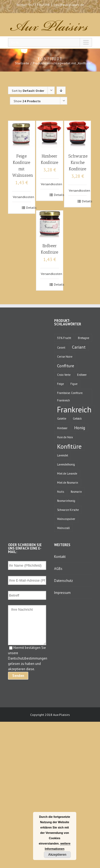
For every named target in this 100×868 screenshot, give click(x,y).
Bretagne (83, 338)
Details (29, 208)
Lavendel (63, 455)
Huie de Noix (65, 437)
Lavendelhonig (66, 464)
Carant (61, 348)
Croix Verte (64, 375)
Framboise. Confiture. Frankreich (70, 397)
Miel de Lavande (67, 474)
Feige (60, 384)
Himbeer (62, 428)
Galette (62, 419)
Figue (74, 384)
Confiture (66, 366)
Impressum (62, 593)
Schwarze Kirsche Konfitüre (78, 162)
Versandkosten (23, 197)
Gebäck (77, 419)
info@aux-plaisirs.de (69, 5)
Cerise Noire (65, 357)
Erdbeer (82, 375)
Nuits (61, 492)
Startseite (22, 63)
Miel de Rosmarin (68, 483)
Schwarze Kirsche (68, 510)
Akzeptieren (57, 855)
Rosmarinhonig (66, 501)
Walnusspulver (66, 519)
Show (27, 101)
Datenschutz (63, 581)
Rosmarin (76, 492)
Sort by (28, 91)
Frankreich (74, 409)
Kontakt (60, 557)
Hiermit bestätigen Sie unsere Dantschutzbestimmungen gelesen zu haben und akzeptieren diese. (28, 658)
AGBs (58, 569)
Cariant (79, 347)
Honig (80, 427)
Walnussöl (63, 528)
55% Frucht (64, 338)
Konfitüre (69, 446)
